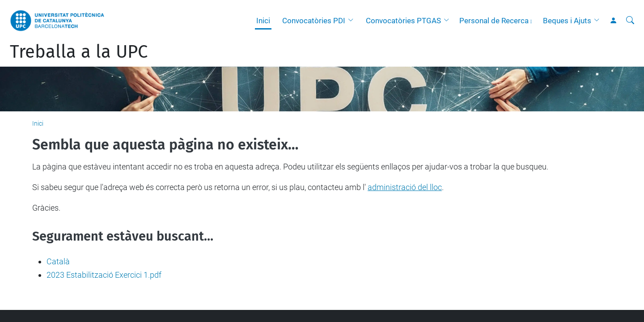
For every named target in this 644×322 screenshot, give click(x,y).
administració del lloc (405, 187)
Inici (263, 21)
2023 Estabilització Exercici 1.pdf (104, 275)
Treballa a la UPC (79, 52)
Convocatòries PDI (314, 21)
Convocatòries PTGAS (403, 21)
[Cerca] (630, 21)
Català (58, 261)
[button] (353, 21)
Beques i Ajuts (567, 21)
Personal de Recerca (494, 21)
